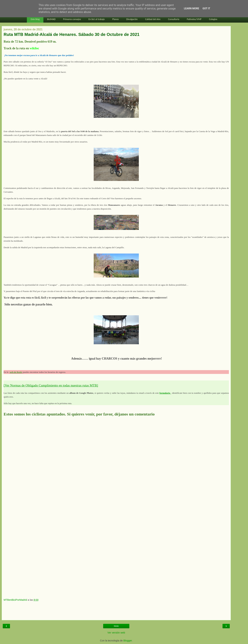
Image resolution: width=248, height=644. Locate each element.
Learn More (192, 9)
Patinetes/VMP (194, 19)
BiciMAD (51, 19)
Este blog (35, 19)
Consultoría (174, 19)
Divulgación (132, 19)
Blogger (128, 641)
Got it (206, 9)
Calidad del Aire (153, 19)
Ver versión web (116, 633)
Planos (115, 19)
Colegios (213, 19)
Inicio (116, 626)
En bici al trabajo (97, 19)
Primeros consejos (72, 19)
